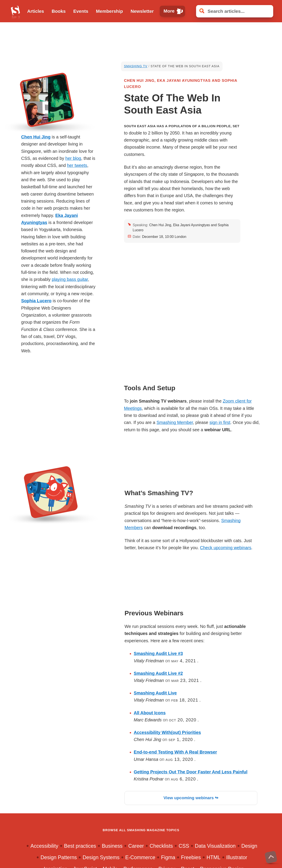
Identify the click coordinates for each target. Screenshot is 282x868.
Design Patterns (59, 857)
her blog (73, 158)
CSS (184, 846)
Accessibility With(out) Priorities (167, 732)
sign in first (220, 422)
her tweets (77, 165)
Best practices (80, 846)
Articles (36, 11)
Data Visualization (215, 846)
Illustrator (237, 857)
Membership (109, 11)
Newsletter (142, 11)
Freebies (191, 857)
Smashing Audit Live (155, 693)
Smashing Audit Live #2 (158, 673)
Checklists (161, 846)
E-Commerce (140, 857)
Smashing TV (136, 66)
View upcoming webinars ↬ (191, 798)
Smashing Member (175, 422)
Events (81, 11)
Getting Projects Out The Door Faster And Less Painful (191, 772)
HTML (214, 857)
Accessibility (44, 846)
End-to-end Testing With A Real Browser (175, 752)
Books (59, 11)
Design (249, 846)
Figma (168, 857)
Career (136, 846)
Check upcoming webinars (226, 548)
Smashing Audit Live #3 (158, 653)
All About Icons (150, 713)
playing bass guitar (70, 279)
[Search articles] (235, 11)
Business (112, 846)
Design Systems (101, 857)
